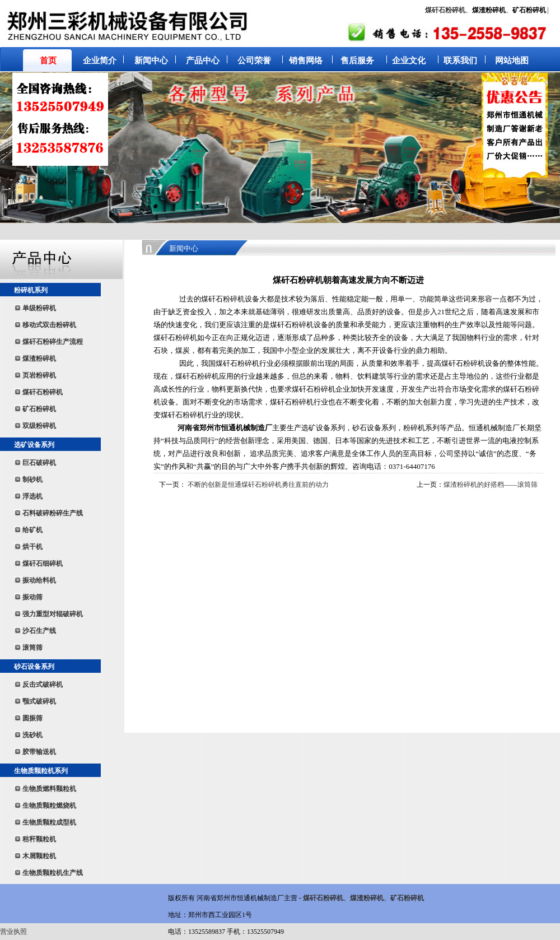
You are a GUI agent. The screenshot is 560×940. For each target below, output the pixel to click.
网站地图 (512, 61)
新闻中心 (151, 61)
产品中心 (203, 61)
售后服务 (357, 61)
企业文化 (409, 61)
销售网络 (306, 61)
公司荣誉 (254, 61)
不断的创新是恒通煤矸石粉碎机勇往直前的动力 (258, 485)
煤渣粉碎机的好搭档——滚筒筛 (491, 485)
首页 (48, 61)
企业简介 (100, 61)
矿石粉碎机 (407, 898)
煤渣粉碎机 (367, 898)
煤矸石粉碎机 (445, 10)
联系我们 (460, 61)
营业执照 (13, 932)
